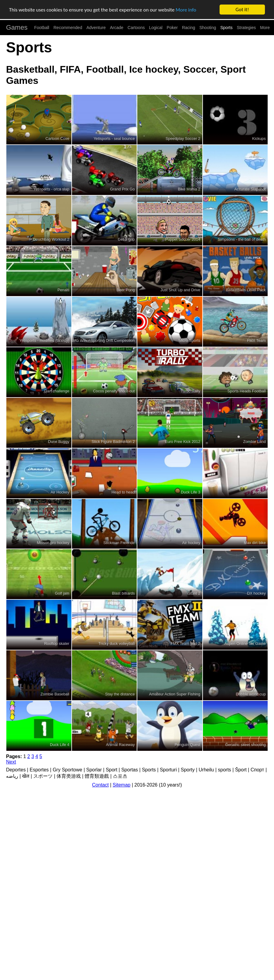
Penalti (63, 290)
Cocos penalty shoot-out (114, 391)
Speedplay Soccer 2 (183, 139)
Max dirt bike (255, 543)
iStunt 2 (194, 593)
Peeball (259, 492)
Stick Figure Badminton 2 (113, 442)
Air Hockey (60, 492)
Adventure (96, 28)
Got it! (242, 10)
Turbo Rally (190, 391)
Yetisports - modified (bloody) (44, 340)
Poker (172, 28)
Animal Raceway (120, 745)
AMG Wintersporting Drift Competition (103, 340)
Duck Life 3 (191, 492)
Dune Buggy (59, 442)
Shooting (208, 28)
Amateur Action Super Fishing (175, 694)
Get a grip (126, 239)
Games (17, 27)
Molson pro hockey (53, 543)
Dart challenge (57, 391)
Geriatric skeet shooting (245, 745)
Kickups (259, 139)
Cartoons (136, 28)
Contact (100, 785)
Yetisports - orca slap (51, 189)
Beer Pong (126, 290)
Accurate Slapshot (250, 189)
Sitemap (122, 785)
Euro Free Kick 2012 (183, 442)
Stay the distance (120, 694)
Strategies (246, 28)
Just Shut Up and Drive (181, 290)
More (265, 28)
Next (11, 762)
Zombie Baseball (55, 694)
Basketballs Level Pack (246, 290)
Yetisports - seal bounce (114, 139)
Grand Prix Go (122, 189)
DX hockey (256, 593)
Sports (227, 28)
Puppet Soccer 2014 (183, 239)
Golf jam (62, 593)
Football (42, 28)
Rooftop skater (57, 643)
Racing (189, 28)
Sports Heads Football (247, 391)
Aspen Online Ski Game (245, 643)
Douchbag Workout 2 (51, 239)
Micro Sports (189, 340)
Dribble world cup (251, 694)
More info (186, 10)
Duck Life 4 (60, 745)
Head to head (123, 492)
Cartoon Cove (57, 139)
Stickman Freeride (119, 543)
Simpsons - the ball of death (242, 239)
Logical (156, 28)
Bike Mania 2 (189, 189)
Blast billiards (123, 593)
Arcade (117, 28)
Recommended (68, 28)
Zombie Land (254, 442)
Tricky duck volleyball (116, 643)
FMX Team (256, 340)
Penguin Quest (187, 745)
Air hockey (191, 543)
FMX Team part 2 (185, 643)
